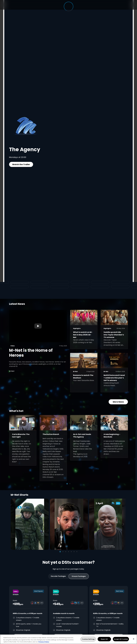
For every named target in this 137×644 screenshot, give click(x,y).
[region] (68, 639)
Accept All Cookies (121, 639)
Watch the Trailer (21, 164)
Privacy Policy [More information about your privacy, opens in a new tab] (44, 642)
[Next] (124, 524)
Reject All (104, 639)
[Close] (134, 639)
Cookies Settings (88, 639)
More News (118, 402)
